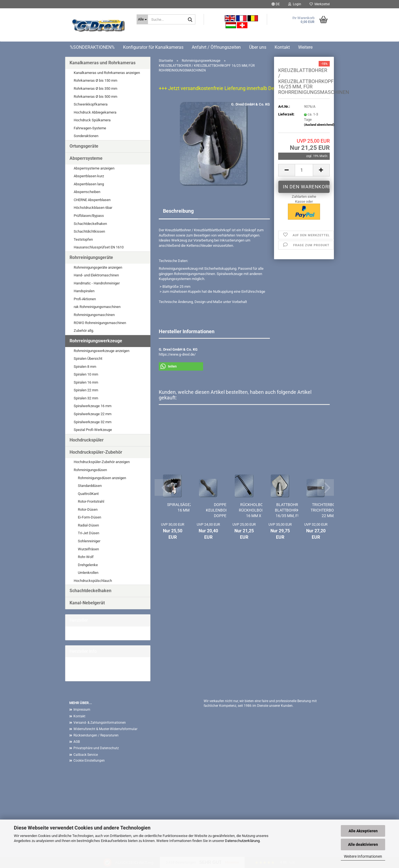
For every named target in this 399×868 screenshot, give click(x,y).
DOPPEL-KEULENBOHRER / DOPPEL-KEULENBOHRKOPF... (222, 510)
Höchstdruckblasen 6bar (93, 208)
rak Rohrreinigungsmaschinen (97, 307)
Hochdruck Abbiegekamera (95, 112)
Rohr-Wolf (86, 557)
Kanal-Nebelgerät (87, 603)
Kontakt (282, 47)
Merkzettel (320, 4)
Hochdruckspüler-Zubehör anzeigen (102, 462)
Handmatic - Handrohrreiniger (97, 283)
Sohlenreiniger (89, 541)
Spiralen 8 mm (85, 367)
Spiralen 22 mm (86, 390)
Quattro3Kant (88, 494)
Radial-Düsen (88, 525)
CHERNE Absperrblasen (92, 200)
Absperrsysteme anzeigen (94, 168)
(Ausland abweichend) (319, 125)
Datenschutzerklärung (242, 841)
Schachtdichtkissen (89, 231)
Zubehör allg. (84, 331)
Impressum (82, 710)
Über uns (258, 47)
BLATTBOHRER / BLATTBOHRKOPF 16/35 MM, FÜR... (291, 510)
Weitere (305, 47)
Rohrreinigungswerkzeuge (96, 341)
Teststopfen (83, 239)
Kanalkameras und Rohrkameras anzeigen (107, 73)
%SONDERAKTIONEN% (92, 47)
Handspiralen (84, 291)
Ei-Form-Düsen (89, 517)
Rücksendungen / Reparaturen (96, 735)
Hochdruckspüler (87, 440)
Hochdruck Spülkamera (92, 120)
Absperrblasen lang (89, 184)
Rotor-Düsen (88, 509)
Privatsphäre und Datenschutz (96, 748)
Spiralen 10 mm (86, 374)
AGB (77, 742)
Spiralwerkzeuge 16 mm (93, 406)
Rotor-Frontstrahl (91, 501)
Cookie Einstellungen (89, 761)
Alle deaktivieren (363, 844)
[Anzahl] (304, 170)
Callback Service (86, 755)
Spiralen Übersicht (88, 359)
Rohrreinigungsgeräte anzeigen (98, 267)
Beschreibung (178, 211)
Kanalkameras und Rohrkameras (103, 63)
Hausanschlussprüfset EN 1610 (99, 247)
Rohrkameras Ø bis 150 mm (95, 80)
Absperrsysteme (86, 158)
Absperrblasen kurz (89, 176)
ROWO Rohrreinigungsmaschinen (100, 323)
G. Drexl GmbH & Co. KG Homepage (97, 669)
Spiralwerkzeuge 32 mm (93, 422)
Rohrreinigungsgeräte (91, 257)
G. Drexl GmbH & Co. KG (250, 104)
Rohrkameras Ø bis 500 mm (95, 97)
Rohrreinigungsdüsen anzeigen (102, 478)
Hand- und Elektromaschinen (96, 275)
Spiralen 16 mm (86, 382)
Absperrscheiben (87, 192)
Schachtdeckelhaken (90, 224)
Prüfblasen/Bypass (89, 216)
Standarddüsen (90, 486)
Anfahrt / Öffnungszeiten (216, 47)
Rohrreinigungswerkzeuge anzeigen (102, 351)
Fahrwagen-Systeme (90, 128)
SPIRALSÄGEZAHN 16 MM (184, 507)
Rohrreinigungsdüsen (90, 470)
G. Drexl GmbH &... (84, 633)
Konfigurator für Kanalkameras (153, 47)
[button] (276, 4)
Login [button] (295, 4)
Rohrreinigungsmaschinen (94, 315)
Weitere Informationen (363, 856)
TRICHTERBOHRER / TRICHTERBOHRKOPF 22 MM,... (330, 510)
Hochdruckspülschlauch (93, 581)
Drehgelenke (88, 565)
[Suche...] (142, 19)
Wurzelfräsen (88, 549)
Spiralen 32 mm (86, 398)
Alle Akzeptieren (363, 831)
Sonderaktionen (86, 136)
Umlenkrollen (88, 573)
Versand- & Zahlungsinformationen (100, 723)
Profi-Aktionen (85, 299)
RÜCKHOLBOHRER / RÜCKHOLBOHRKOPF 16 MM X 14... (258, 510)
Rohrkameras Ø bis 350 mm (95, 88)
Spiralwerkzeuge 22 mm (93, 414)
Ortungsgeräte (84, 146)
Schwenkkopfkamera (91, 104)
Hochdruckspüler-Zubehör (96, 452)
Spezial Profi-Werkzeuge (93, 430)
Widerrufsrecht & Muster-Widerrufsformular (105, 729)
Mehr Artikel (79, 674)
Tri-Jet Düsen (89, 533)
